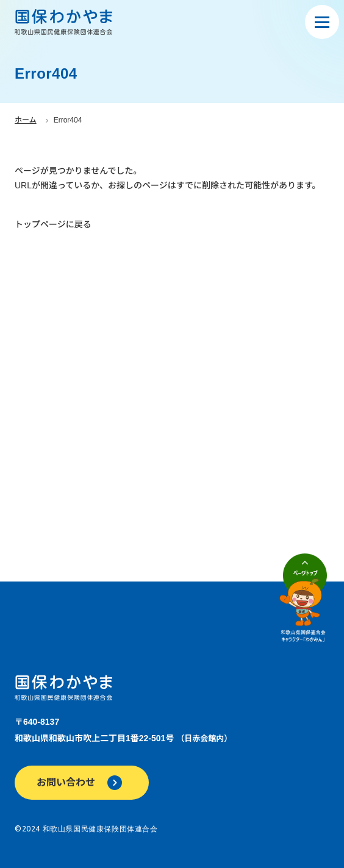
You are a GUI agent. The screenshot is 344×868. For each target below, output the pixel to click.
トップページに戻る (53, 224)
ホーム (26, 120)
